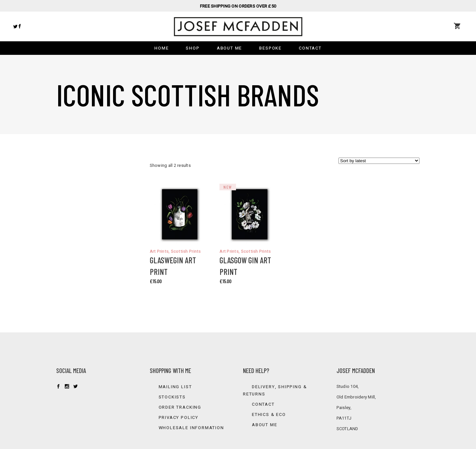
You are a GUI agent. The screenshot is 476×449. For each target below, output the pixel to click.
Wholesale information (191, 428)
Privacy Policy (178, 417)
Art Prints (159, 251)
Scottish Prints (186, 251)
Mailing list (175, 387)
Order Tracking (180, 407)
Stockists (172, 397)
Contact (263, 404)
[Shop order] (379, 161)
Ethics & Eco (269, 414)
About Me (265, 425)
